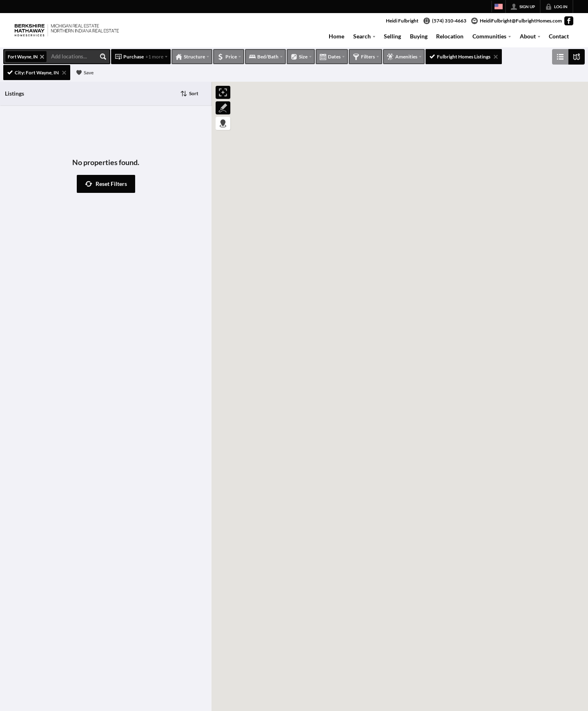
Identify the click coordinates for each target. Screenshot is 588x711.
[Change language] (499, 7)
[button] (106, 184)
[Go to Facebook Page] (569, 21)
